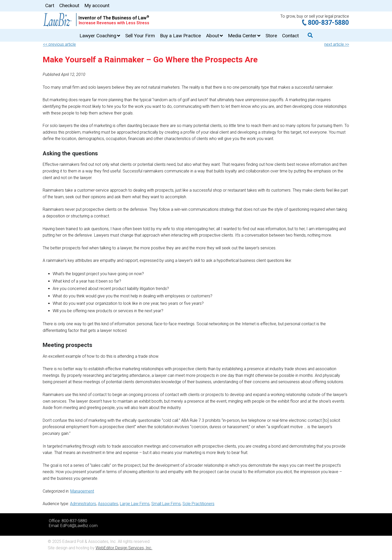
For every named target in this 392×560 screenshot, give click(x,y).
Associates (108, 504)
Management (82, 491)
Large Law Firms (135, 504)
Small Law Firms (166, 504)
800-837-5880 (328, 23)
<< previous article (59, 44)
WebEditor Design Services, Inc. (124, 548)
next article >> (337, 44)
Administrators (83, 504)
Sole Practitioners (198, 504)
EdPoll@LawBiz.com (79, 526)
